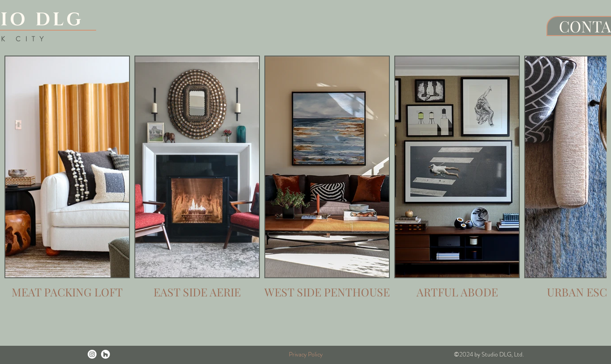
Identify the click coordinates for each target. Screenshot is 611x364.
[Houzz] (105, 354)
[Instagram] (92, 354)
